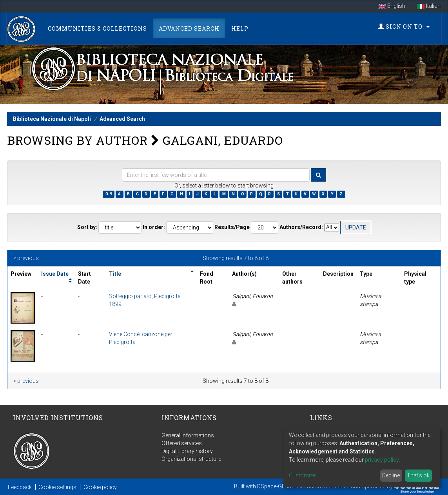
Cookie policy (100, 487)
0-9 (109, 194)
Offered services (182, 443)
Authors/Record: (301, 227)
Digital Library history (187, 451)
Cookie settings (57, 487)
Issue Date (55, 274)
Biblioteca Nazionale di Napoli (52, 119)
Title (115, 274)
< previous (26, 258)
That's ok (418, 475)
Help (240, 28)
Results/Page (232, 227)
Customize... (304, 475)
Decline (391, 475)
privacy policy (382, 460)
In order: (154, 227)
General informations (188, 435)
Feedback (20, 487)
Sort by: (87, 227)
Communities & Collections (97, 28)
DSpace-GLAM (275, 486)
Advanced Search (189, 28)
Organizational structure (191, 459)
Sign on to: (404, 26)
